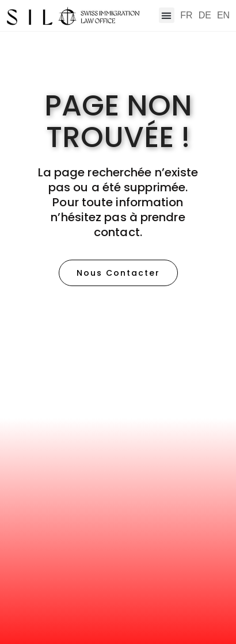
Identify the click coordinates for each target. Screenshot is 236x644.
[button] (167, 15)
